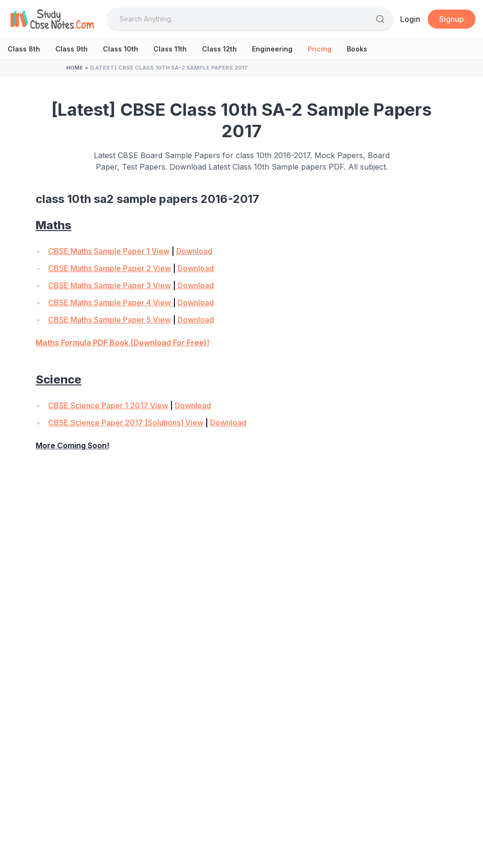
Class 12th (219, 49)
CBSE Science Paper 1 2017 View (108, 405)
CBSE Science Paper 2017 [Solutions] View (126, 423)
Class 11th (170, 49)
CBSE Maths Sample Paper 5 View (110, 320)
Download (194, 251)
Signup (452, 19)
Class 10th (121, 49)
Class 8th (24, 49)
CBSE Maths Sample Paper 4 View (111, 303)
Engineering (272, 49)
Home (75, 68)
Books (357, 49)
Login (410, 19)
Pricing (320, 49)
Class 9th (71, 49)
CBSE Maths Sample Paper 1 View (109, 251)
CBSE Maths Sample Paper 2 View (110, 268)
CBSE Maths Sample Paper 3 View (110, 285)
